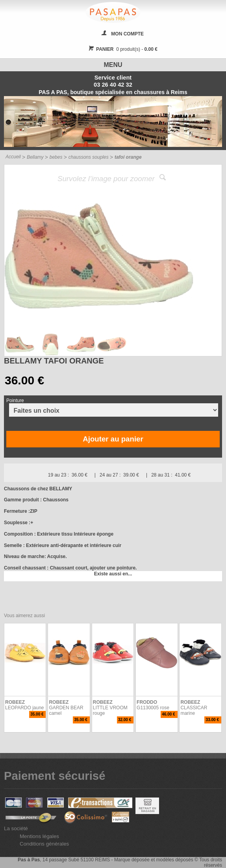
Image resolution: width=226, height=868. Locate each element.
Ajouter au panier (113, 439)
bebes (56, 157)
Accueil (13, 157)
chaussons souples (89, 157)
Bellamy (35, 157)
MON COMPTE (127, 34)
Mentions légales (39, 836)
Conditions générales (44, 844)
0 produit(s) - (122, 49)
